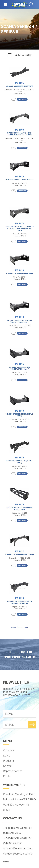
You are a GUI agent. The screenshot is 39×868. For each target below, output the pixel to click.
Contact (8, 766)
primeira (13, 627)
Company (9, 750)
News (7, 756)
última (26, 627)
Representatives (13, 771)
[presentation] (19, 705)
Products (8, 761)
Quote (7, 776)
